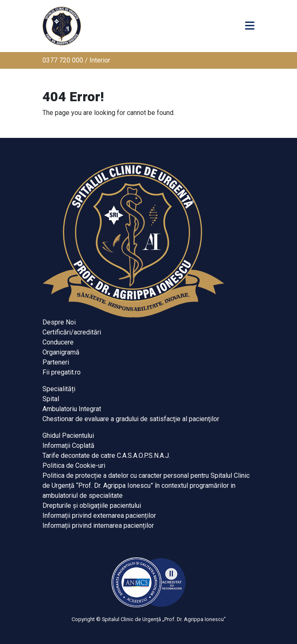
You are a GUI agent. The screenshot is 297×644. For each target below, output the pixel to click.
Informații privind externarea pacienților (99, 515)
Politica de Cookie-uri (74, 466)
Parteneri (56, 362)
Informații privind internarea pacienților (98, 525)
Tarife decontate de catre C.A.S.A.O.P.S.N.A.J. (106, 456)
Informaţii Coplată (68, 446)
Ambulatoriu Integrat (72, 409)
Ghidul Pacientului (68, 436)
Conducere (58, 342)
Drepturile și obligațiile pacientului (92, 505)
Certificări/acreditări (72, 332)
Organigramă (61, 352)
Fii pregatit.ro (62, 372)
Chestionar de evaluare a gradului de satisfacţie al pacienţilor (131, 419)
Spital (51, 399)
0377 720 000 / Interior (76, 60)
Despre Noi (59, 322)
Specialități (59, 389)
